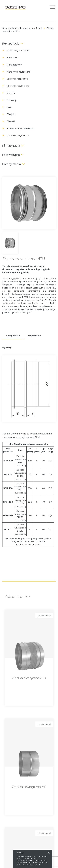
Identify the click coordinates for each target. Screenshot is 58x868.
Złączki (40, 28)
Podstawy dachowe (18, 50)
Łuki (9, 107)
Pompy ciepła (12, 164)
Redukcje (12, 100)
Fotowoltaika (11, 155)
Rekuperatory (14, 65)
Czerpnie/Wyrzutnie (18, 135)
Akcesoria (13, 57)
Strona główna (10, 28)
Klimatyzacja (11, 145)
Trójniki (11, 114)
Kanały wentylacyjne (19, 72)
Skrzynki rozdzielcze (18, 86)
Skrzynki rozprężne (17, 79)
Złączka (6, 266)
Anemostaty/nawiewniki (21, 128)
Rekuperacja (27, 28)
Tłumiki (11, 121)
